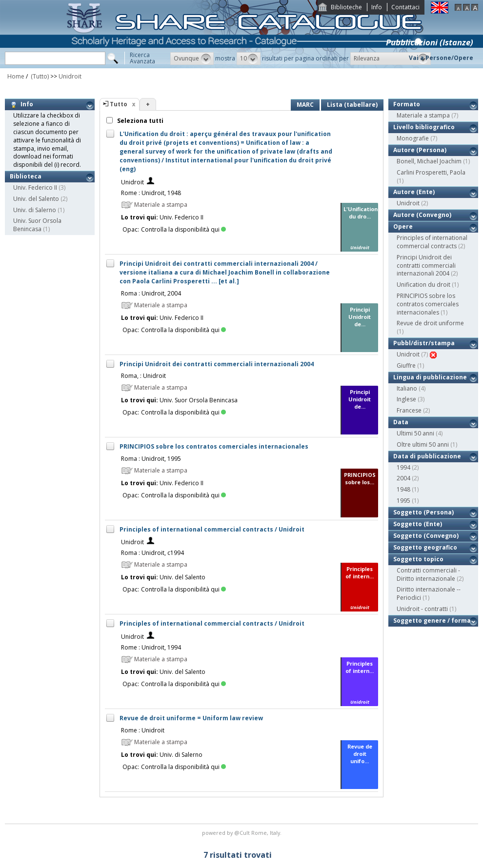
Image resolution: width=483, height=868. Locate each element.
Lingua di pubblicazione (430, 377)
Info (377, 7)
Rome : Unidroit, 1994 (151, 647)
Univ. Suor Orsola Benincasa (37, 225)
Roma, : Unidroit (143, 376)
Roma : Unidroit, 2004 (151, 293)
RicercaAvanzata (142, 58)
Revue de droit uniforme (430, 323)
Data (401, 422)
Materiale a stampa (423, 115)
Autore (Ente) (414, 192)
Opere (403, 227)
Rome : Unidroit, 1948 (151, 193)
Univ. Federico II (35, 187)
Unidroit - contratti (422, 609)
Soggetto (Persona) (423, 512)
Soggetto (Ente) (418, 524)
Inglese (406, 399)
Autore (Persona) (420, 150)
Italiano (407, 388)
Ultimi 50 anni (415, 433)
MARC (305, 105)
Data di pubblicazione (427, 456)
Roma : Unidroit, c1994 (152, 553)
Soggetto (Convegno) (426, 536)
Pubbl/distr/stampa (424, 343)
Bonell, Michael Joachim (429, 161)
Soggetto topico (418, 559)
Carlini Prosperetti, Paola (431, 172)
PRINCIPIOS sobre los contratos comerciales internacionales (214, 446)
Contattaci (405, 7)
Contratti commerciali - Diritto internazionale (428, 574)
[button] (192, 59)
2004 (403, 478)
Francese (409, 410)
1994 (403, 467)
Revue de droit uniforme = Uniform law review (191, 718)
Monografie (413, 138)
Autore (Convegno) (422, 215)
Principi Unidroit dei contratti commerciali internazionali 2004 (217, 364)
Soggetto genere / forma (432, 621)
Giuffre (406, 365)
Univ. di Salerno (35, 210)
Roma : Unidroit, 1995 (151, 459)
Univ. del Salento (36, 199)
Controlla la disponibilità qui (183, 229)
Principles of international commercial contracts (432, 242)
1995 (403, 501)
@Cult (243, 833)
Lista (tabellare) (352, 105)
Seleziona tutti (140, 121)
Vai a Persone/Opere (441, 58)
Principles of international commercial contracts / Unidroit (212, 529)
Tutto (119, 104)
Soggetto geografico (425, 547)
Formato (407, 104)
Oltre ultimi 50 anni (423, 444)
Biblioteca (26, 176)
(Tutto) (39, 76)
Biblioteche (346, 7)
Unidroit (70, 76)
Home (16, 76)
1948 (403, 489)
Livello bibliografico (424, 127)
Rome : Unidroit (143, 730)
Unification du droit (423, 285)
